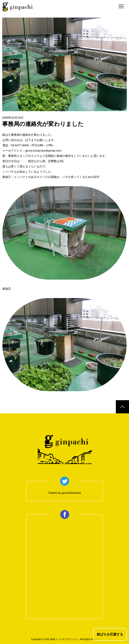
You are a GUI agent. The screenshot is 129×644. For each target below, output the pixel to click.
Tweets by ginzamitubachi (65, 493)
